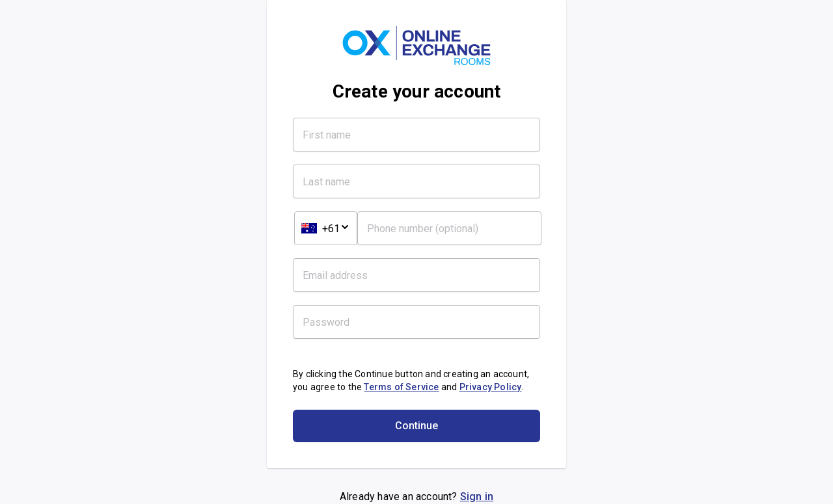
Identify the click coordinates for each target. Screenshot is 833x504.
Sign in (477, 497)
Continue (416, 426)
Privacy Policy (491, 387)
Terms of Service (401, 387)
